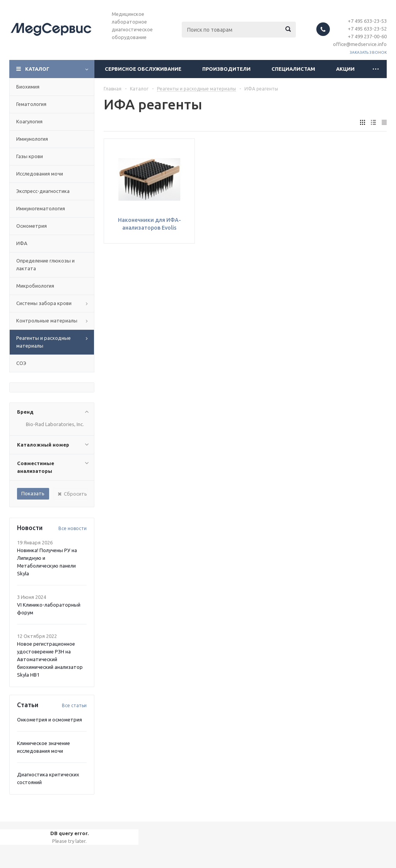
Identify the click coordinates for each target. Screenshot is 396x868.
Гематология (31, 104)
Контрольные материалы (47, 321)
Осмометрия (32, 226)
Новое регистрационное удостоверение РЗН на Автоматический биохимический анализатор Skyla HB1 (50, 659)
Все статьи (74, 705)
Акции (345, 69)
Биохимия (28, 87)
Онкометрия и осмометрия (49, 720)
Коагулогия (29, 121)
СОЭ (21, 363)
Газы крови (30, 156)
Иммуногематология (41, 208)
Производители (226, 69)
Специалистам (293, 69)
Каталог (37, 69)
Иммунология (32, 139)
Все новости (73, 528)
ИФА (22, 243)
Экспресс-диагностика (43, 191)
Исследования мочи (40, 174)
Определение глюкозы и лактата (45, 264)
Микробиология (35, 286)
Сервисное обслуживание (143, 69)
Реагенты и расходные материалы (44, 342)
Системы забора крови (44, 303)
